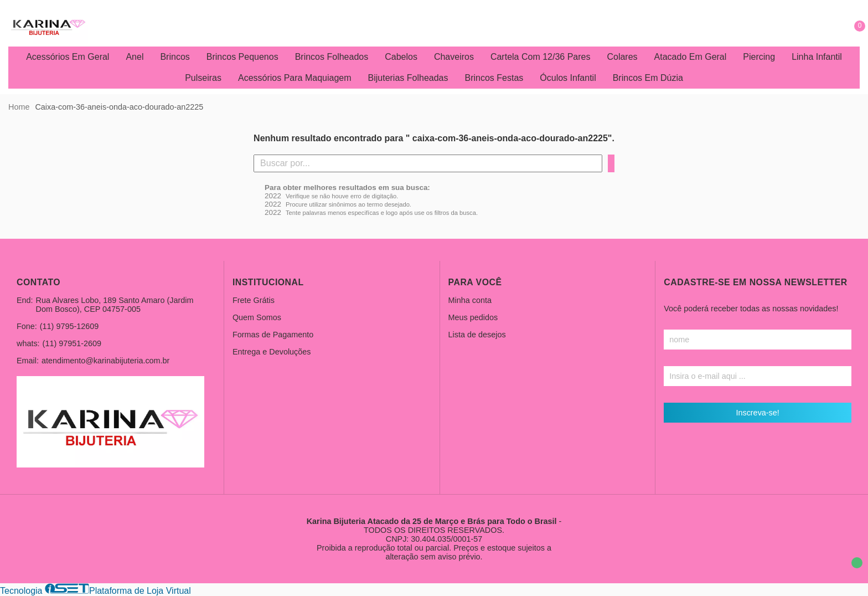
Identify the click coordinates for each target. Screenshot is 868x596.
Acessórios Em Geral (68, 57)
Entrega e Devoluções (272, 352)
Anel (135, 57)
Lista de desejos (477, 335)
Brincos (175, 57)
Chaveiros (454, 57)
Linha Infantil (817, 57)
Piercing (759, 57)
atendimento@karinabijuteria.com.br (105, 361)
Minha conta (470, 300)
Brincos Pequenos (242, 57)
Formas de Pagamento (273, 335)
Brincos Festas (494, 78)
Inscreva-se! (757, 413)
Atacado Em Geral (691, 57)
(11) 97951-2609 (72, 343)
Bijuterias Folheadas (408, 78)
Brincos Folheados (332, 57)
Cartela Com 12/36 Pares (541, 57)
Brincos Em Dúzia (648, 78)
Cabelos (401, 57)
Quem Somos (257, 317)
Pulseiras (203, 78)
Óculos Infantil (568, 78)
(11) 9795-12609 (69, 326)
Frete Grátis (254, 300)
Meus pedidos (473, 317)
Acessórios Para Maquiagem (295, 78)
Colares (622, 57)
